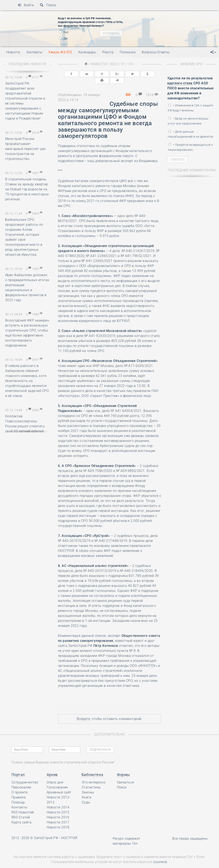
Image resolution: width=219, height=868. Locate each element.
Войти (26, 5)
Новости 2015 (58, 805)
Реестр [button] (108, 52)
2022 (114, 64)
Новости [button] (13, 52)
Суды (86, 795)
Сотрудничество (25, 775)
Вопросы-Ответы (156, 52)
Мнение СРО (192, 64)
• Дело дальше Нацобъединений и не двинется (190, 134)
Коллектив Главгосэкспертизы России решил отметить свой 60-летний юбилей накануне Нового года (25, 426)
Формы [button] (123, 768)
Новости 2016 (58, 810)
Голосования (57, 780)
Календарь (87, 52)
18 (130, 64)
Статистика (91, 780)
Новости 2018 (58, 820)
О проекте (19, 785)
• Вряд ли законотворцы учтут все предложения (188, 121)
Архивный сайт (59, 785)
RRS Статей (21, 810)
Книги (86, 790)
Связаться (126, 775)
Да (63, 38)
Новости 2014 (58, 800)
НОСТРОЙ (69, 831)
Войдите (83, 712)
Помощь (18, 795)
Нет (64, 32)
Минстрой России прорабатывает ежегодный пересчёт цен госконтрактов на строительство (25, 149)
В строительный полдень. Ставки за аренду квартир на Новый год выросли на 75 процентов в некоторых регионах (27, 189)
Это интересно (94, 775)
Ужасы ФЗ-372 (60, 52)
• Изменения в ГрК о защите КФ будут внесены (190, 108)
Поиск (48, 5)
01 (123, 64)
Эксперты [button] (34, 52)
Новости (99, 64)
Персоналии (21, 780)
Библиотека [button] (93, 768)
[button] (213, 52)
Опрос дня (55, 775)
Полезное (128, 52)
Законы (88, 785)
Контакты (19, 800)
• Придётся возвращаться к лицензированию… (190, 147)
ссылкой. (161, 855)
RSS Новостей (23, 805)
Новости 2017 (58, 815)
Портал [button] (18, 768)
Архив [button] (52, 768)
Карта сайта (21, 815)
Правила (19, 790)
